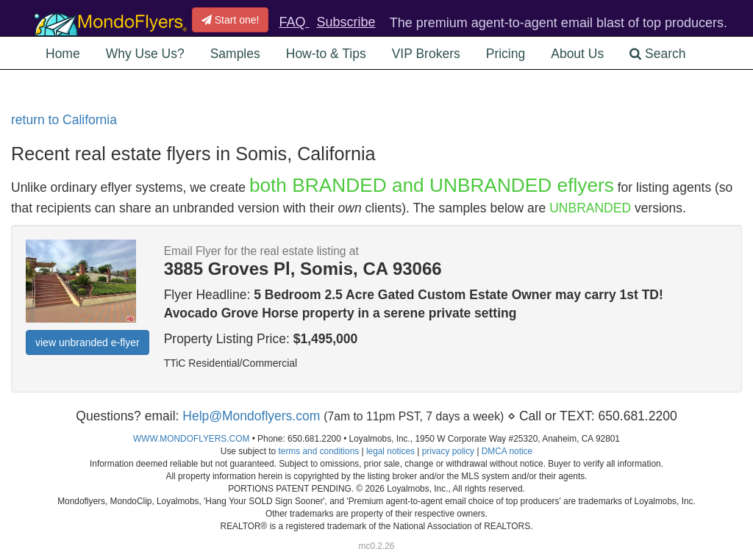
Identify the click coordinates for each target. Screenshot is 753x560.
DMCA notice (507, 451)
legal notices (390, 451)
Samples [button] (235, 54)
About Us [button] (577, 54)
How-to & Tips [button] (326, 54)
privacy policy (448, 451)
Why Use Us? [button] (145, 54)
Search (657, 54)
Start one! (231, 20)
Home (63, 54)
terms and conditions (318, 451)
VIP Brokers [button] (426, 54)
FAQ (294, 22)
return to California (64, 120)
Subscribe (346, 22)
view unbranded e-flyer (88, 342)
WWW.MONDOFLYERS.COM (191, 439)
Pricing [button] (506, 54)
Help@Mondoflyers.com (251, 416)
